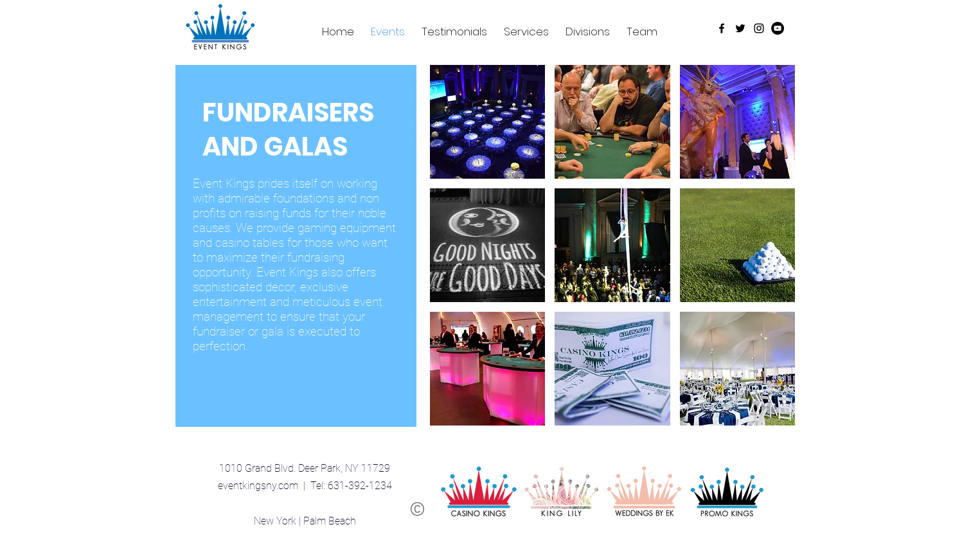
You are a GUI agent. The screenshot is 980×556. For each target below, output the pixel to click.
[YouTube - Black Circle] (778, 28)
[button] (488, 122)
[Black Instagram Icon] (759, 28)
